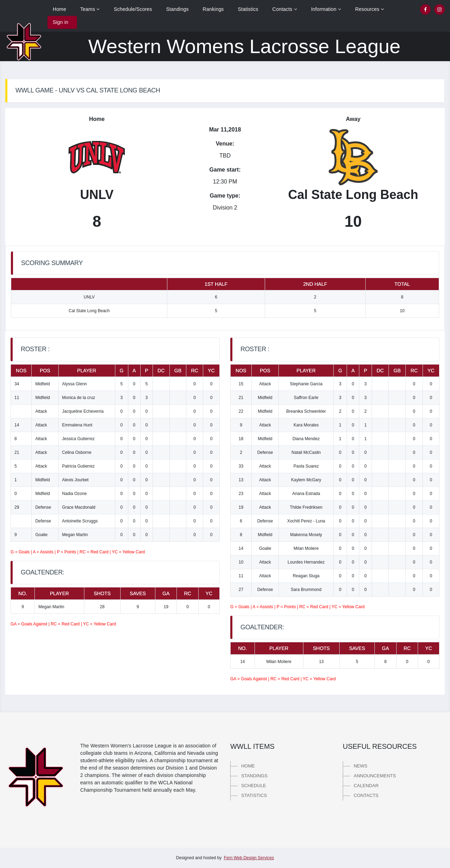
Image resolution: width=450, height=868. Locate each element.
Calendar (366, 786)
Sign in (60, 22)
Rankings (213, 9)
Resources (369, 9)
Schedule (254, 786)
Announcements (375, 776)
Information (326, 9)
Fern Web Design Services (249, 858)
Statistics (248, 9)
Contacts (285, 9)
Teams (90, 9)
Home (59, 9)
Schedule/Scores (133, 9)
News (361, 766)
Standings (178, 9)
